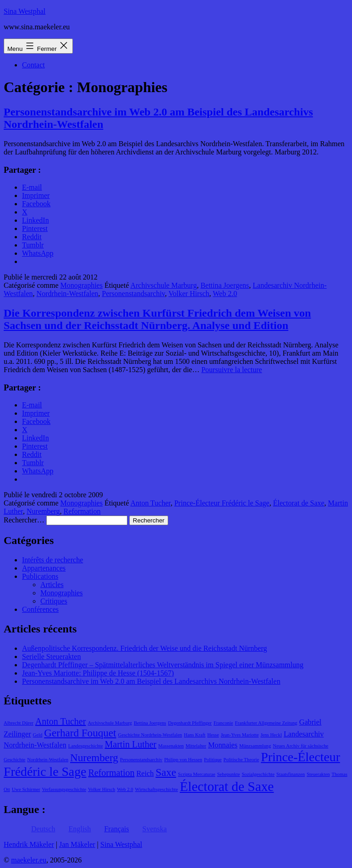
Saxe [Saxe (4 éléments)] (166, 772)
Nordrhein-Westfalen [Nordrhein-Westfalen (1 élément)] (48, 760)
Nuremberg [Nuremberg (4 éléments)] (94, 758)
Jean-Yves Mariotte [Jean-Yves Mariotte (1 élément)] (240, 735)
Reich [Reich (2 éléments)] (145, 774)
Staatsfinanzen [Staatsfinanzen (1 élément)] (291, 774)
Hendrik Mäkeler (29, 844)
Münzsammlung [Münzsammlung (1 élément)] (255, 746)
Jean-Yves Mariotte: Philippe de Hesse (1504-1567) (98, 673)
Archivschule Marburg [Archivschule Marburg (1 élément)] (110, 723)
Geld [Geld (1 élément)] (38, 735)
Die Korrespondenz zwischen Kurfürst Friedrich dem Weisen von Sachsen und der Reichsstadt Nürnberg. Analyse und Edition (157, 319)
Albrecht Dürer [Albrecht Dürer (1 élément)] (19, 723)
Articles (52, 585)
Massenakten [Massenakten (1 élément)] (171, 746)
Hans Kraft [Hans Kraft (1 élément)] (195, 735)
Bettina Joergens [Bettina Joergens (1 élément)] (150, 723)
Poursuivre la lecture (231, 370)
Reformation (82, 511)
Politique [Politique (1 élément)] (213, 760)
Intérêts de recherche (52, 560)
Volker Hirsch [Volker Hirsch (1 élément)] (102, 789)
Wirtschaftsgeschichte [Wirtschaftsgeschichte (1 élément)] (157, 789)
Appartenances (44, 568)
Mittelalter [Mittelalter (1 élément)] (196, 746)
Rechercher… (24, 520)
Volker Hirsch (189, 294)
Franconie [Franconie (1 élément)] (223, 723)
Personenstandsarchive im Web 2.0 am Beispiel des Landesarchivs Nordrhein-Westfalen (151, 681)
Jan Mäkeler (77, 844)
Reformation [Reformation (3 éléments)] (111, 773)
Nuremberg (43, 511)
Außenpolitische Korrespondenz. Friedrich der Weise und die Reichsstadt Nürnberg (144, 648)
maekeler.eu (29, 860)
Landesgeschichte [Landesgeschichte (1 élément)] (86, 746)
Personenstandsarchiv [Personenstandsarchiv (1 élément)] (141, 760)
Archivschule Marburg (163, 285)
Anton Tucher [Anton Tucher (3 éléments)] (61, 721)
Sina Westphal (25, 11)
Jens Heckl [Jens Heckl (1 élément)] (271, 735)
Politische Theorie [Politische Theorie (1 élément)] (242, 760)
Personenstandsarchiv (133, 294)
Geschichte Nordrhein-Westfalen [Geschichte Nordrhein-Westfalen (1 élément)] (150, 735)
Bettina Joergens (225, 285)
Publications (40, 576)
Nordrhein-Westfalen (68, 294)
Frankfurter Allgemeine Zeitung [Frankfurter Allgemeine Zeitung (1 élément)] (266, 723)
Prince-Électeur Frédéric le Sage (222, 503)
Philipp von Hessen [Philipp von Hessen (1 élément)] (183, 760)
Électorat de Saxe (299, 503)
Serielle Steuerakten (51, 656)
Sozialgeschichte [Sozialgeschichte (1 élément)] (258, 774)
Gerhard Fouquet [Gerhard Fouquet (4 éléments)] (80, 733)
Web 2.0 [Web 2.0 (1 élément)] (125, 789)
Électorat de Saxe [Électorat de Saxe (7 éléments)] (227, 786)
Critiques (54, 601)
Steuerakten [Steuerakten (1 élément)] (318, 774)
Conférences (40, 609)
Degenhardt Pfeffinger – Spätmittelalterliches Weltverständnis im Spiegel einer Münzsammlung (163, 665)
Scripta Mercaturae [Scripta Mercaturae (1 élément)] (196, 774)
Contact (33, 65)
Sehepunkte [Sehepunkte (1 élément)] (229, 774)
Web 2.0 (225, 294)
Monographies (82, 285)
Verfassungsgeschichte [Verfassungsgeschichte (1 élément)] (64, 789)
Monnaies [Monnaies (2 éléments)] (223, 745)
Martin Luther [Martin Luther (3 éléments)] (131, 744)
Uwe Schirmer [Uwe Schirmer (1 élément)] (26, 789)
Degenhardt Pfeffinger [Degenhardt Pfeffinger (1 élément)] (190, 723)
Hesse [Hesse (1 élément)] (213, 735)
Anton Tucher (150, 503)
